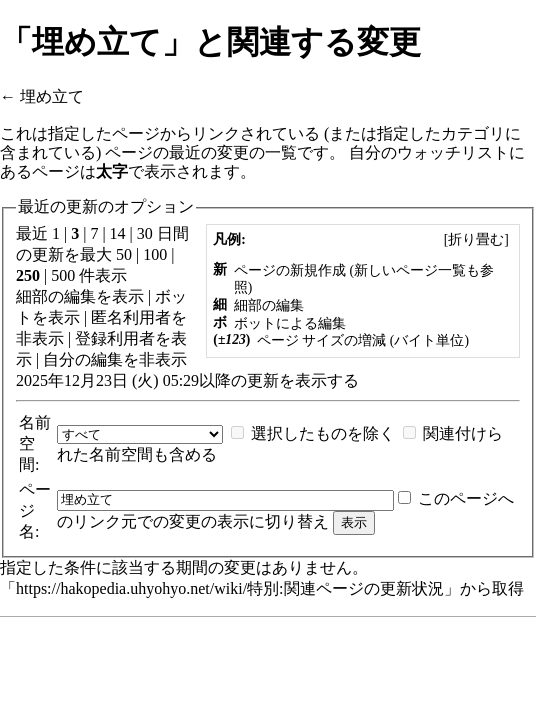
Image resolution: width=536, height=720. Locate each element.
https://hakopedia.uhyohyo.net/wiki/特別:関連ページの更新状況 (230, 588)
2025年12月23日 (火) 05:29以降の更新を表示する (187, 380)
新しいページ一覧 (410, 270)
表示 (128, 296)
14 (118, 233)
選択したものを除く (323, 433)
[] (476, 239)
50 (124, 254)
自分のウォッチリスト (429, 152)
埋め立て (52, 96)
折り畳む (476, 239)
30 (145, 233)
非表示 (40, 338)
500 (63, 275)
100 (155, 254)
